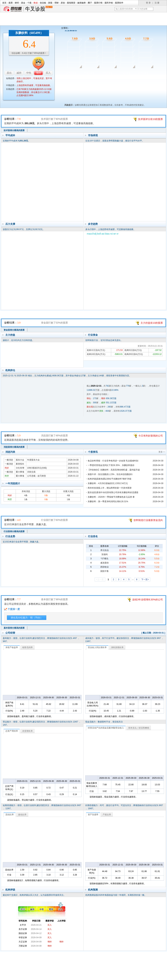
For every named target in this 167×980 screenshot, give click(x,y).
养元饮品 (105, 550)
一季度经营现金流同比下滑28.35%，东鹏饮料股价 (111, 465)
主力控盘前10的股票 (152, 323)
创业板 (43, 3)
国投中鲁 (105, 571)
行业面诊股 (125, 73)
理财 (57, 3)
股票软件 (119, 3)
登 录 (148, 3)
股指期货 (71, 3)
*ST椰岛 (105, 559)
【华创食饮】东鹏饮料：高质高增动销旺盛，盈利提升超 (114, 470)
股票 (11, 3)
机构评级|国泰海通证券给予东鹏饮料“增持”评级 (110, 479)
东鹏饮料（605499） (29, 33)
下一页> (145, 580)
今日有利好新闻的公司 (151, 436)
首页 (4, 3)
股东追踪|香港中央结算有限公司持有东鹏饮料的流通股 (113, 492)
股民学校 (109, 3)
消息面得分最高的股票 (14, 447)
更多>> (162, 452)
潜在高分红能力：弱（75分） (27, 618)
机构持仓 (10, 370)
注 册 (157, 3)
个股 (29, 3)
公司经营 (10, 633)
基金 (23, 3)
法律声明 (93, 968)
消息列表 (10, 452)
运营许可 (106, 968)
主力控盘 (10, 335)
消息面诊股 (107, 73)
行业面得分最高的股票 (14, 531)
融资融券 (82, 3)
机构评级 (10, 890)
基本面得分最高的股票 (14, 628)
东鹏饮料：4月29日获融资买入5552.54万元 (108, 483)
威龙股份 (105, 563)
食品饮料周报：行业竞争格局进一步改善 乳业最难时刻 (113, 461)
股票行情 (98, 3)
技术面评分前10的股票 (150, 119)
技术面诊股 (71, 73)
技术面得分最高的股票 (14, 130)
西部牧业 (105, 567)
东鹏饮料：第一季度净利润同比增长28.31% (108, 501)
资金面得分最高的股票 (14, 330)
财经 (17, 3)
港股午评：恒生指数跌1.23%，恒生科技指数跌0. (110, 474)
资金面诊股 (89, 73)
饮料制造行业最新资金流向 (148, 520)
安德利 (105, 554)
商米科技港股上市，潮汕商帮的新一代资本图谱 (110, 488)
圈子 (90, 3)
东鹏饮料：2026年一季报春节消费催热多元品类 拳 (111, 497)
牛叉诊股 (39, 9)
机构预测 (93, 890)
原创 (63, 3)
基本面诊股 (143, 73)
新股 (50, 3)
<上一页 (100, 580)
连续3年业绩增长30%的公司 (148, 600)
